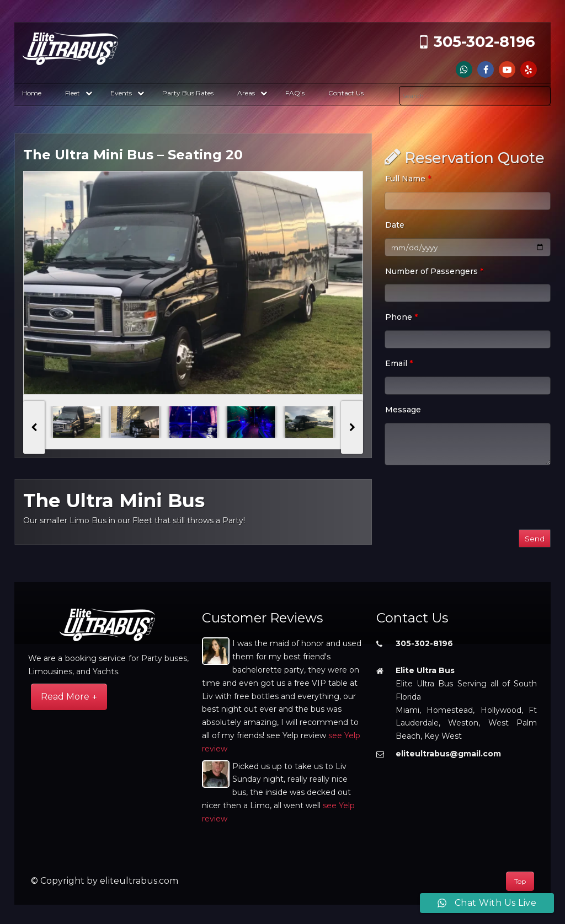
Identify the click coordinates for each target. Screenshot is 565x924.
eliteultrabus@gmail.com (448, 754)
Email (399, 363)
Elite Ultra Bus (425, 670)
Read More (65, 697)
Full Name (408, 179)
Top (520, 881)
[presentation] (34, 427)
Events (127, 93)
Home (32, 93)
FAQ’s (295, 93)
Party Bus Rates (188, 93)
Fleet (79, 93)
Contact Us (346, 93)
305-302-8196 (484, 42)
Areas (252, 93)
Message (403, 410)
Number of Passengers (434, 271)
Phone (401, 317)
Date (395, 225)
